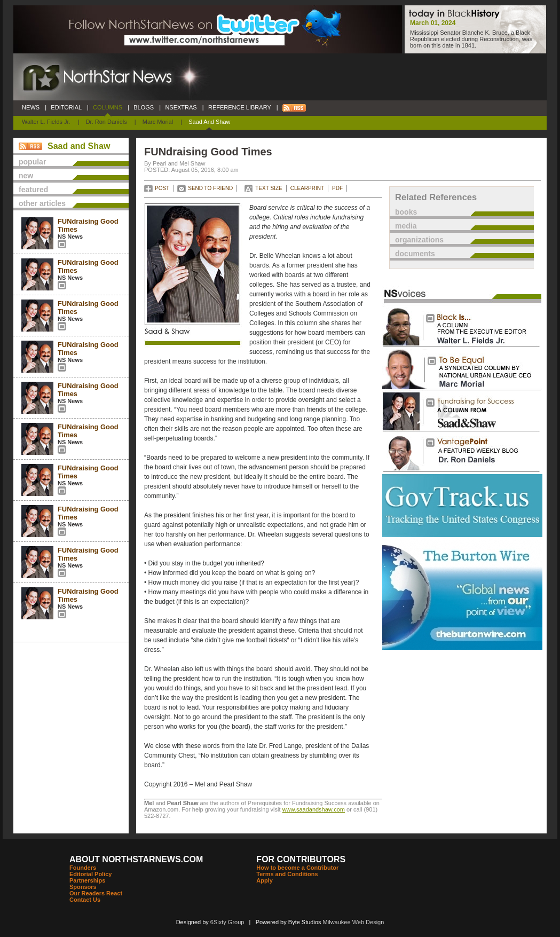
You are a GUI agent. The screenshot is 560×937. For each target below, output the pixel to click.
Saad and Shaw (209, 122)
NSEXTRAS (181, 107)
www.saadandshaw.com (314, 809)
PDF (337, 188)
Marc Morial (158, 122)
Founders (83, 868)
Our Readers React (96, 893)
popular (32, 162)
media (406, 226)
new (26, 176)
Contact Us (85, 900)
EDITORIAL (66, 107)
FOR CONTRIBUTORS (301, 859)
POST (162, 188)
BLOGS (144, 107)
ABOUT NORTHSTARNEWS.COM (136, 859)
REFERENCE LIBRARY (240, 107)
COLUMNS (108, 107)
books (406, 212)
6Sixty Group (227, 922)
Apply (265, 880)
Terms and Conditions (287, 874)
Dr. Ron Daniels (107, 122)
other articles (42, 203)
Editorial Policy (90, 874)
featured (33, 190)
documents (415, 254)
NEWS (31, 107)
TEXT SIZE (269, 188)
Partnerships (87, 880)
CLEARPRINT (307, 188)
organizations (419, 240)
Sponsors (83, 887)
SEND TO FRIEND (210, 188)
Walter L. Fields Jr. (46, 122)
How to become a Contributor (297, 868)
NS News (70, 237)
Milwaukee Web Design (354, 922)
